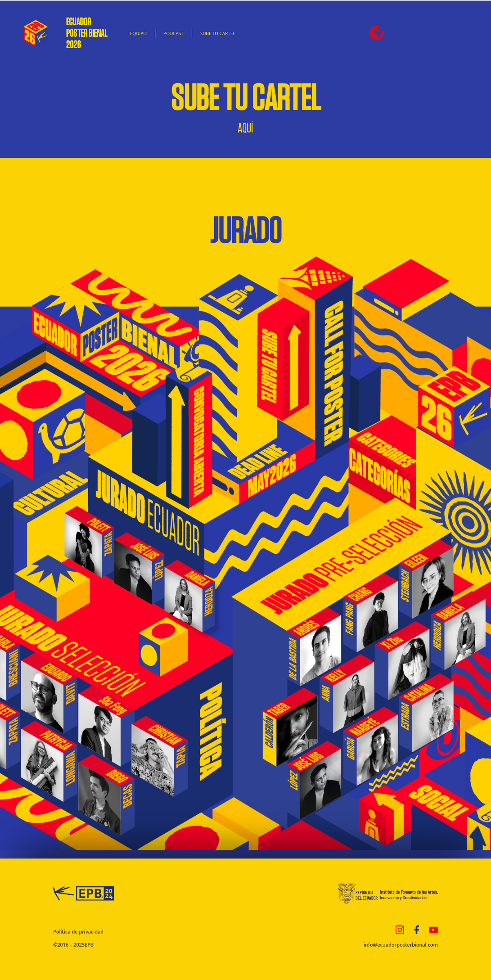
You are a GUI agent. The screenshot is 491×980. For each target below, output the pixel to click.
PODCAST (174, 33)
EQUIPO (138, 33)
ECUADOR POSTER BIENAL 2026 (88, 33)
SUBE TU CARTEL (218, 33)
